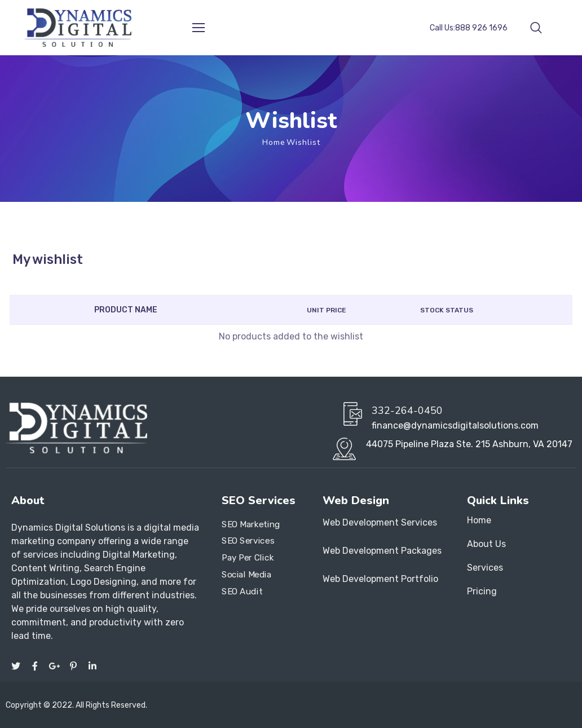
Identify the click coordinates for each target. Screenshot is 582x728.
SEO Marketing (251, 524)
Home (274, 142)
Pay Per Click (248, 558)
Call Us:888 (469, 28)
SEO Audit (242, 592)
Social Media (246, 575)
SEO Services (248, 541)
